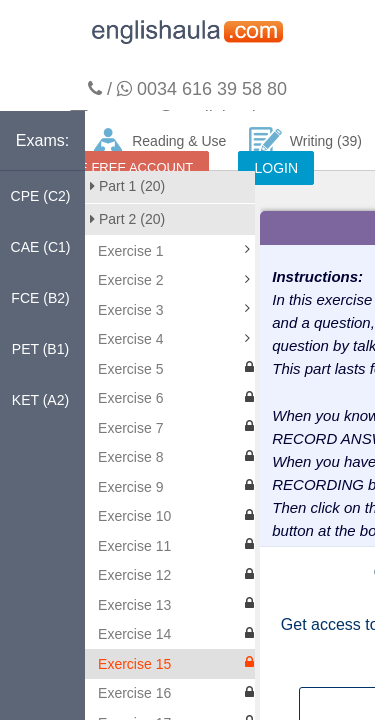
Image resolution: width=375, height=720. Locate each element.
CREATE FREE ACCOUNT (114, 167)
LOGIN (276, 168)
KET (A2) (40, 400)
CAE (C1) (41, 247)
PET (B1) (40, 349)
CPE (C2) (41, 196)
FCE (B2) (40, 298)
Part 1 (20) (127, 186)
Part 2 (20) (127, 219)
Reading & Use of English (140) (159, 149)
